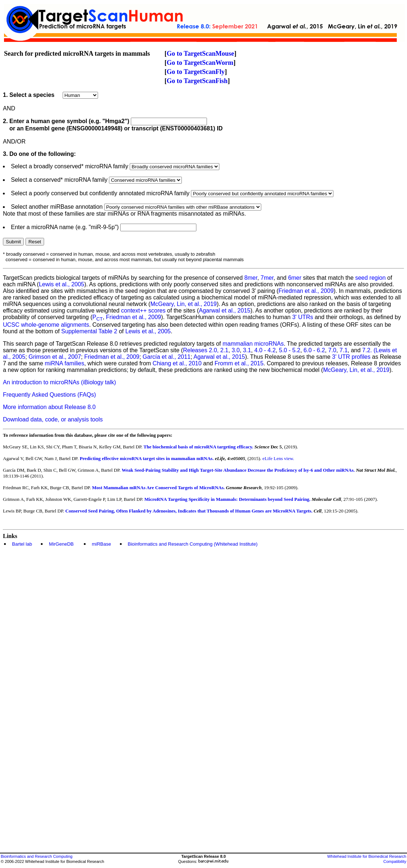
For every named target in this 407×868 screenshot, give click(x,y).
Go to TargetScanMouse (201, 54)
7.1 (344, 350)
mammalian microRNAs (253, 344)
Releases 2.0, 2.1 (206, 350)
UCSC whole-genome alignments (46, 325)
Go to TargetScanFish (197, 81)
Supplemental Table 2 (89, 331)
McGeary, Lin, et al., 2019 (184, 304)
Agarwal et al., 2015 (225, 311)
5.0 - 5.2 (290, 350)
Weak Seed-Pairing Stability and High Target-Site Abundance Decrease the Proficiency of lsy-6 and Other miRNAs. (238, 470)
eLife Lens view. (278, 458)
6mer (295, 278)
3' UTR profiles (351, 357)
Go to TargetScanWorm (200, 63)
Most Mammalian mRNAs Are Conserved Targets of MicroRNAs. (159, 488)
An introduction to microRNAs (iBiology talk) (59, 382)
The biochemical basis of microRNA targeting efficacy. (199, 447)
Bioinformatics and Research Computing (37, 856)
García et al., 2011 (167, 357)
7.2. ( (369, 350)
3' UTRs (303, 317)
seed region (371, 278)
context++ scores (143, 311)
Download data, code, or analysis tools (53, 419)
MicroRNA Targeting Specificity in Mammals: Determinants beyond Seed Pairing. (227, 499)
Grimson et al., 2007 (55, 357)
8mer (251, 278)
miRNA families (64, 363)
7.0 (332, 350)
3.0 (236, 350)
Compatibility (395, 861)
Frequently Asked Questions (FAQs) (49, 395)
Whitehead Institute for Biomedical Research (367, 856)
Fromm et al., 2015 (239, 363)
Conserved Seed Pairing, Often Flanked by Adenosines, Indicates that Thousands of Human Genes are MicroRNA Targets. (189, 511)
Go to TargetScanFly (196, 72)
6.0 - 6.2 (314, 350)
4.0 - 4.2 (265, 350)
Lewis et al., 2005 (62, 284)
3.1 (247, 350)
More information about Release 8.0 (49, 407)
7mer (267, 278)
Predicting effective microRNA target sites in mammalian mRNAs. (147, 458)
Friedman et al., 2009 (306, 291)
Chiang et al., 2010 (177, 363)
